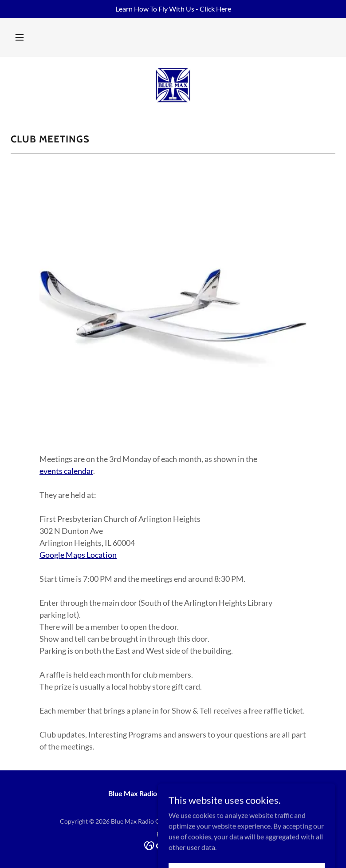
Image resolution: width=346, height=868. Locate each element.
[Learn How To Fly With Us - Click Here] (173, 9)
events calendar (66, 471)
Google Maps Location (78, 555)
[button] (20, 37)
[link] (173, 85)
